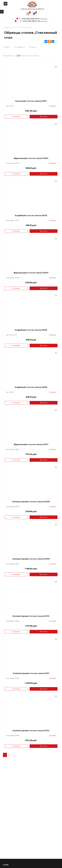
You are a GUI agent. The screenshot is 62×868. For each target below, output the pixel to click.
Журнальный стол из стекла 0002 (31, 158)
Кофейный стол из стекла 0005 (31, 330)
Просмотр (43, 117)
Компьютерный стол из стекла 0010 (31, 616)
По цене (33, 47)
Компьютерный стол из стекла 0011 (31, 673)
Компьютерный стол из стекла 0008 (31, 502)
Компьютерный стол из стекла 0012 (31, 731)
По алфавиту (20, 47)
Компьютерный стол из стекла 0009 (31, 559)
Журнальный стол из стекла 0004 (31, 273)
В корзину (16, 117)
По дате (7, 47)
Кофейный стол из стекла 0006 (31, 387)
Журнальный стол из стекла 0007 (31, 444)
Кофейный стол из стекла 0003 (31, 216)
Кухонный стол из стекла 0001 (31, 101)
